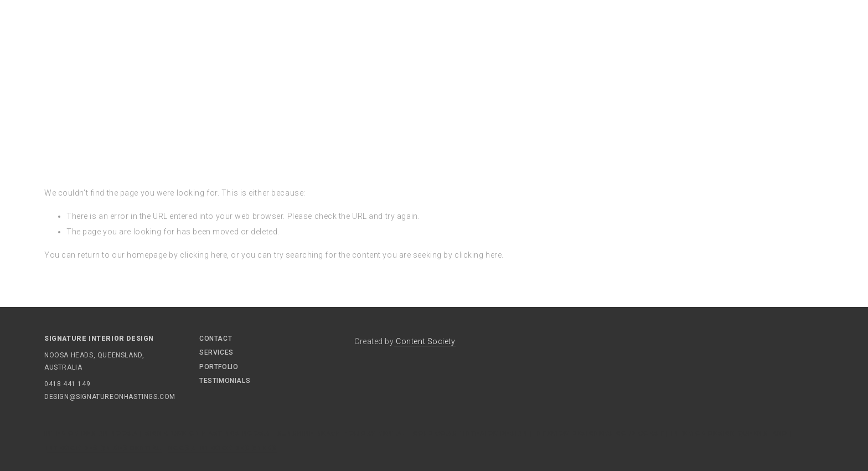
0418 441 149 (67, 384)
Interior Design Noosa (91, 433)
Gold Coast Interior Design (470, 433)
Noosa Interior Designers (223, 448)
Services (216, 352)
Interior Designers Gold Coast (600, 433)
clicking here (203, 255)
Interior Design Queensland (729, 433)
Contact (216, 339)
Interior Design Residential (104, 448)
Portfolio (219, 367)
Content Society (425, 341)
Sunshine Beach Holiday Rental (342, 433)
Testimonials (225, 381)
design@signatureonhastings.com (77, 397)
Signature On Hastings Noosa (207, 433)
